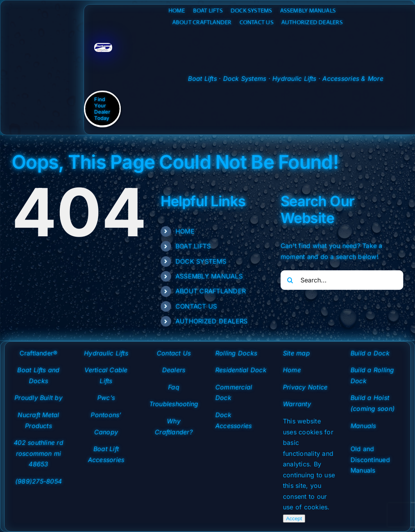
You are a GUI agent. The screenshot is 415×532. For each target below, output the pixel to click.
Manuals (363, 426)
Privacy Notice (305, 387)
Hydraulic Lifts (106, 353)
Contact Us (174, 353)
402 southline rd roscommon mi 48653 (38, 453)
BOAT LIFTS (193, 246)
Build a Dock (370, 353)
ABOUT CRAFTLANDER (211, 291)
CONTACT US (196, 306)
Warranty (297, 404)
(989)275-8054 (38, 481)
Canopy (106, 432)
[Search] (290, 280)
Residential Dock (241, 370)
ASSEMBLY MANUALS (209, 276)
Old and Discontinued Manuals (370, 460)
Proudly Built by (38, 398)
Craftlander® (39, 353)
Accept (294, 519)
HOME (185, 231)
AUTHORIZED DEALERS (211, 321)
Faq (174, 387)
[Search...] (342, 280)
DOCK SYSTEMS (201, 261)
